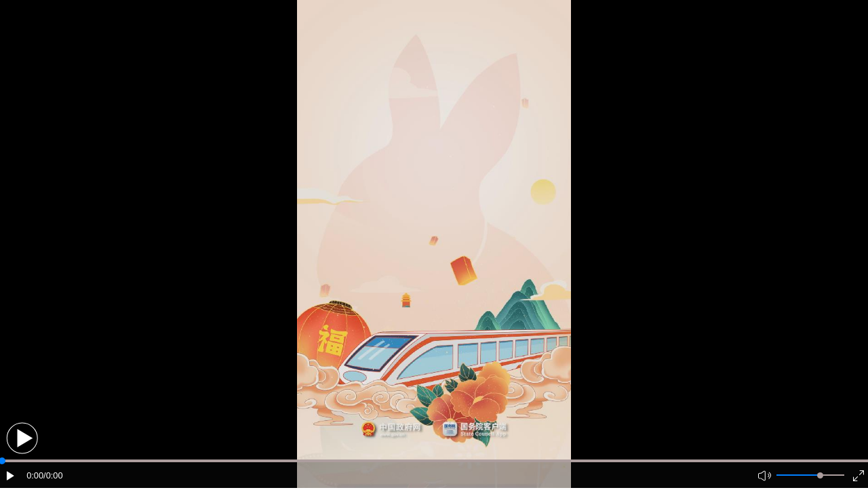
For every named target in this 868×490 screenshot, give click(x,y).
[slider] (820, 475)
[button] (22, 438)
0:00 (35, 475)
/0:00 (53, 475)
